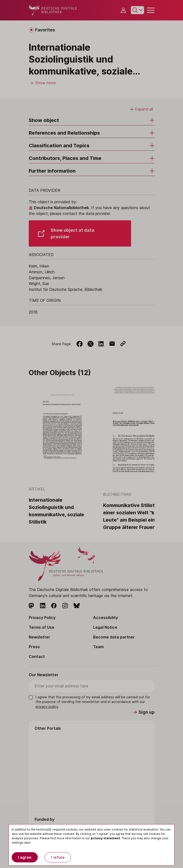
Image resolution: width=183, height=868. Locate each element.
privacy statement (106, 838)
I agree (25, 857)
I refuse (58, 857)
